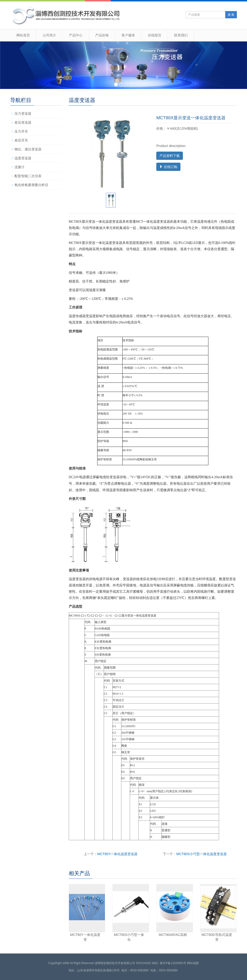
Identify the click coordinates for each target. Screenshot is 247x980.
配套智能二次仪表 (28, 176)
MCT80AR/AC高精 (173, 935)
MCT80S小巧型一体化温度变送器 (202, 854)
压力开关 (21, 131)
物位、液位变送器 (28, 149)
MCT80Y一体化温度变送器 (117, 854)
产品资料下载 (170, 156)
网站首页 (23, 35)
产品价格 (102, 35)
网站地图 (193, 963)
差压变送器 (23, 122)
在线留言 (155, 35)
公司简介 (49, 35)
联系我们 (181, 35)
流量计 (20, 167)
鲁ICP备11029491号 (173, 963)
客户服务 (128, 35)
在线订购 (168, 167)
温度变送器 (23, 158)
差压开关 (21, 140)
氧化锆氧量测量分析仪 (31, 185)
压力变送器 (23, 114)
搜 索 (231, 15)
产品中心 (76, 35)
